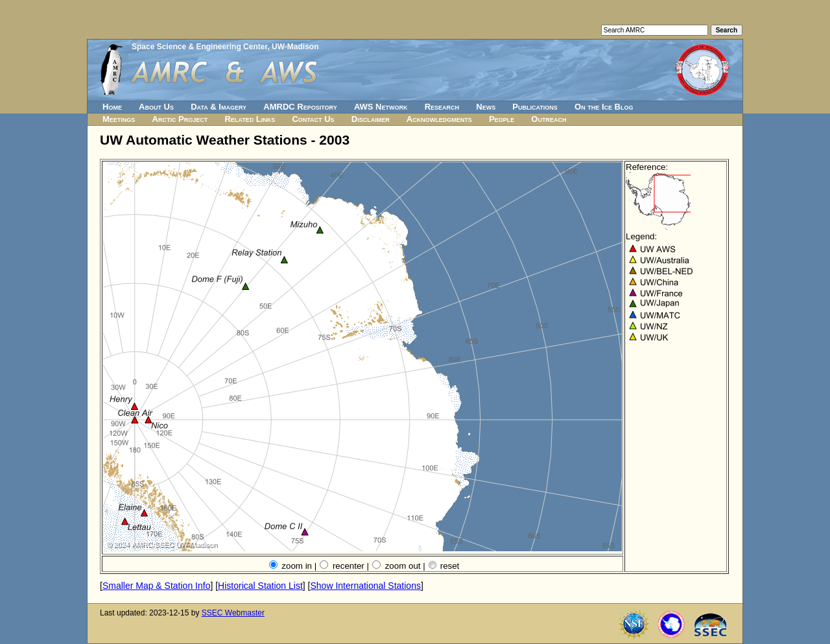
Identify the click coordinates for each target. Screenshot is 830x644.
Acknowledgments (439, 119)
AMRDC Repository (300, 107)
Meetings (119, 119)
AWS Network (381, 107)
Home (112, 107)
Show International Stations (365, 586)
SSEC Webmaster (233, 613)
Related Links (250, 119)
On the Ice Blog (604, 107)
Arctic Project (180, 119)
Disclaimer (371, 119)
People (502, 119)
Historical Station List (260, 586)
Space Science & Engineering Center (199, 47)
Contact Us (313, 119)
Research (442, 107)
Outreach (549, 119)
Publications (535, 107)
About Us (156, 107)
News (486, 107)
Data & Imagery (219, 107)
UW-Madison (295, 47)
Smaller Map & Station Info (157, 586)
